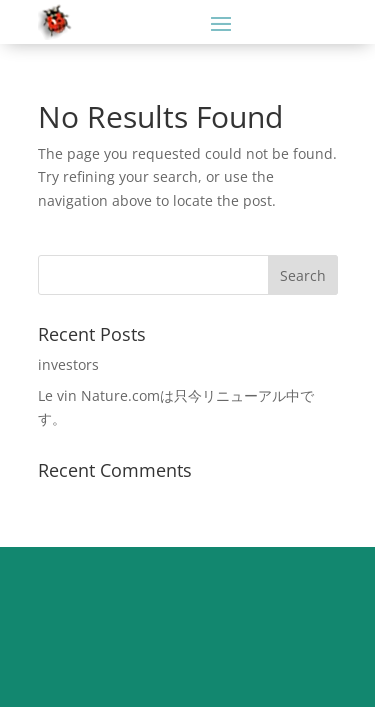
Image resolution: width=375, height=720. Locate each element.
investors (68, 364)
